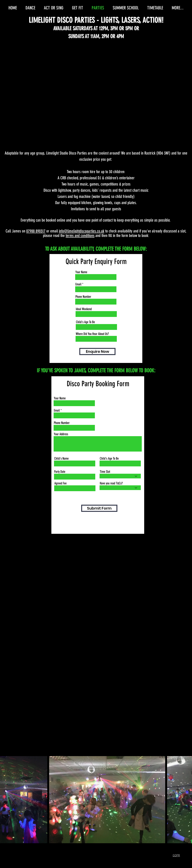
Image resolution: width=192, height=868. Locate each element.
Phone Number (83, 297)
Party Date (60, 472)
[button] (176, 855)
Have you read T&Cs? (111, 483)
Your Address (61, 434)
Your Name (81, 272)
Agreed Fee (60, 483)
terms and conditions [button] (80, 236)
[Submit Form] (99, 508)
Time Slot (105, 472)
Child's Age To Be (85, 322)
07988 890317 (36, 231)
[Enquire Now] (97, 351)
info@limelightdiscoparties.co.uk (82, 231)
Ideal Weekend (84, 309)
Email (78, 284)
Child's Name (61, 459)
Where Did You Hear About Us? (92, 334)
